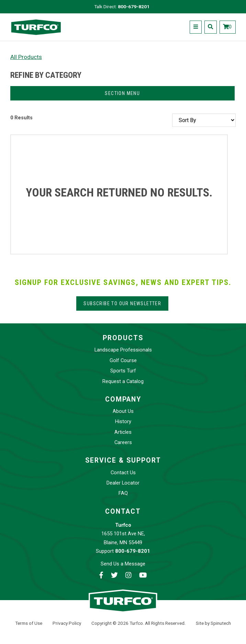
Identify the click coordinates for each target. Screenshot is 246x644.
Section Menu (122, 93)
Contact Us (123, 473)
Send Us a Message (123, 564)
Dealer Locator (123, 483)
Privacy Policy (67, 623)
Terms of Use (29, 623)
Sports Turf (123, 371)
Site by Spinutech (213, 623)
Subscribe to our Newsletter (122, 303)
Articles (123, 432)
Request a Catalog (123, 381)
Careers (123, 442)
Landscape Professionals (123, 350)
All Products (26, 57)
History (123, 421)
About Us (123, 411)
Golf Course (123, 360)
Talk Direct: (122, 7)
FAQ (123, 493)
